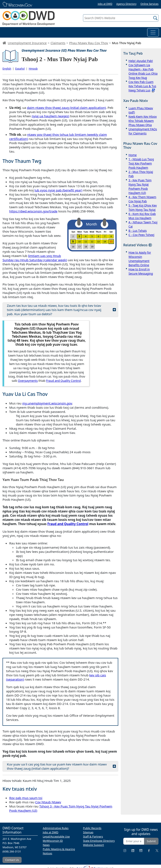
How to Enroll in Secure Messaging (141, 271)
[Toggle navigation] (153, 32)
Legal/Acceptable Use (56, 836)
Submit (151, 841)
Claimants (58, 43)
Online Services (149, 4)
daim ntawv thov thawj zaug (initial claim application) (66, 108)
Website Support (93, 845)
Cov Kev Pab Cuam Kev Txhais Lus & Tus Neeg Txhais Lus (142, 86)
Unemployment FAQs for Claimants (143, 131)
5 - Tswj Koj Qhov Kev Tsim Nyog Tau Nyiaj (143, 207)
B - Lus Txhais (138, 231)
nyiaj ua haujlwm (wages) (50, 116)
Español (20, 69)
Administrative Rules (56, 828)
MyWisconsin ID (53, 841)
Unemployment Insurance (27, 43)
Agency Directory (126, 4)
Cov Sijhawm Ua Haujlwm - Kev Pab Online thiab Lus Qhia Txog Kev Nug (143, 71)
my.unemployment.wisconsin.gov (47, 403)
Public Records (92, 828)
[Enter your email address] (134, 841)
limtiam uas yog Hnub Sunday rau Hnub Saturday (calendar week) (35, 258)
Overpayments (28, 381)
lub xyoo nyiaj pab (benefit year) (58, 190)
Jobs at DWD (105, 4)
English (7, 69)
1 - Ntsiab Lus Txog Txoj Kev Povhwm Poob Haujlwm (141, 163)
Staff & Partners (93, 836)
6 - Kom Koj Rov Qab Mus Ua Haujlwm (142, 216)
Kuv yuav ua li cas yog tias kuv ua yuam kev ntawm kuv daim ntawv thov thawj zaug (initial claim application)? (61, 766)
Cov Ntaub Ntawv (48, 802)
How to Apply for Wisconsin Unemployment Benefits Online (140, 259)
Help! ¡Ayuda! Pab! (141, 61)
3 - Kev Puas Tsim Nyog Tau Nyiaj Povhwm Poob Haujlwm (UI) (140, 186)
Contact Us (12, 860)
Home (133, 155)
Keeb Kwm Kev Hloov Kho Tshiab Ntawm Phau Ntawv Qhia (143, 121)
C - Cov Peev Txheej (141, 235)
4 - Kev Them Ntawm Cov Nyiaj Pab (142, 199)
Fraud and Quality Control (63, 381)
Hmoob (33, 69)
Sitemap (88, 832)
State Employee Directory (99, 841)
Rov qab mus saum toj (26, 798)
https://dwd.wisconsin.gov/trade (33, 211)
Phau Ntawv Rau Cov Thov (89, 43)
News (46, 845)
